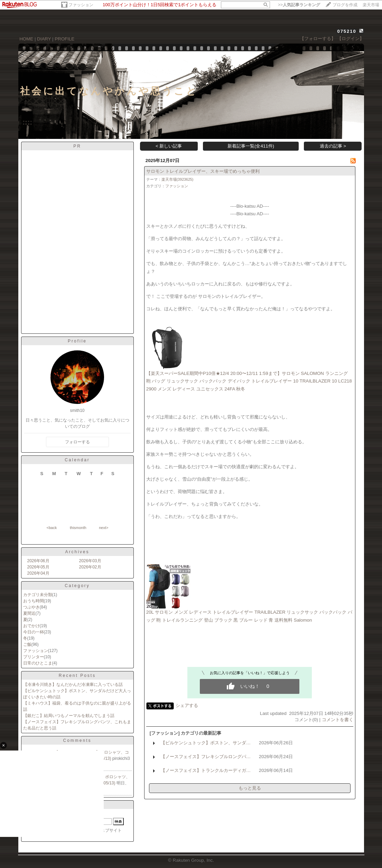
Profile (77, 341)
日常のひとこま (38, 663)
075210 (347, 31)
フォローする (77, 442)
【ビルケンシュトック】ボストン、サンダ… (206, 743)
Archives (77, 552)
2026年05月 (38, 567)
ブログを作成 (345, 5)
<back (52, 528)
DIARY (44, 39)
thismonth (78, 528)
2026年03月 (90, 561)
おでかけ (31, 626)
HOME (26, 39)
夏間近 (29, 613)
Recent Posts (77, 676)
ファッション (81, 5)
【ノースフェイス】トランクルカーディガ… (206, 770)
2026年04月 (38, 573)
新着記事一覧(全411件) (251, 146)
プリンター (34, 657)
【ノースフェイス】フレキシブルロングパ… (206, 757)
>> (299, 5)
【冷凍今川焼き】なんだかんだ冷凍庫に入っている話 (73, 685)
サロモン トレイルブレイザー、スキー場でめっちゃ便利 (203, 171)
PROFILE (64, 39)
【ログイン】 (351, 39)
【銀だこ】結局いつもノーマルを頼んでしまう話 (69, 716)
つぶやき (31, 607)
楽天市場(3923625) (178, 179)
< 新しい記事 (169, 146)
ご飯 (27, 644)
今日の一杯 (34, 632)
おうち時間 (34, 601)
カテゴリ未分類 (38, 595)
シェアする (187, 705)
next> (104, 528)
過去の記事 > (333, 146)
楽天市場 (371, 5)
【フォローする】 (318, 39)
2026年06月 (38, 561)
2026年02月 (90, 567)
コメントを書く (338, 720)
